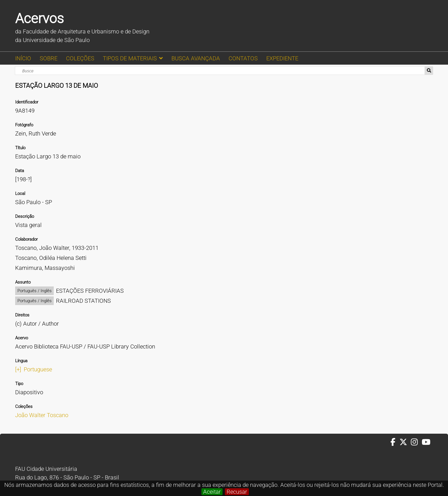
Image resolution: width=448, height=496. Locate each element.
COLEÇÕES (80, 58)
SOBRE (49, 58)
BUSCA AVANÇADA (196, 58)
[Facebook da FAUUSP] (395, 442)
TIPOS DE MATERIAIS (130, 58)
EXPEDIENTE (282, 58)
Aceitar (212, 492)
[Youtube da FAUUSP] (427, 442)
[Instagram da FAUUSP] (416, 442)
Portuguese (38, 369)
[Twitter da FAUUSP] (405, 442)
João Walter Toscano (42, 415)
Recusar (237, 492)
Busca (429, 71)
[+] (18, 369)
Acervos (39, 18)
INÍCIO (23, 58)
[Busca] (220, 71)
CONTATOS (243, 58)
